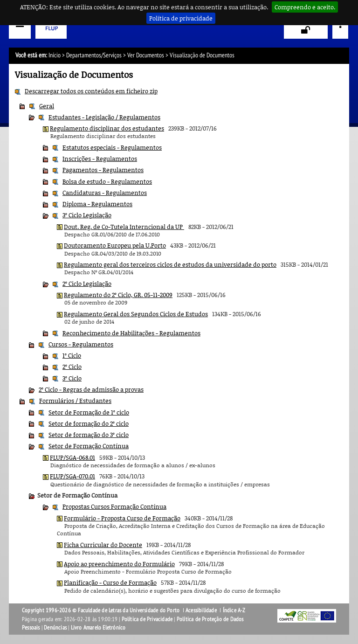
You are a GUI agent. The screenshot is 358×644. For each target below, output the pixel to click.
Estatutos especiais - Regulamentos (112, 147)
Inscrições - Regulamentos (100, 159)
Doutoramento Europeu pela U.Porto (115, 245)
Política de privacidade (181, 18)
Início (55, 55)
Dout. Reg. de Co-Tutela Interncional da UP (124, 227)
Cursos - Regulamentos (81, 344)
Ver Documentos (146, 55)
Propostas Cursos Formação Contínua (114, 506)
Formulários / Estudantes (75, 401)
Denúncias (55, 628)
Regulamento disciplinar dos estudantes (107, 128)
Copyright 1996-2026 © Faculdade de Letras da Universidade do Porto (101, 610)
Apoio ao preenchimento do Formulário (119, 564)
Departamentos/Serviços (94, 55)
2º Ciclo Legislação (87, 284)
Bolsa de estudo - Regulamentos (107, 181)
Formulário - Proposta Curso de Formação (122, 518)
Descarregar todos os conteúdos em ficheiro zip (91, 91)
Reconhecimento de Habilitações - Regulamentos (131, 333)
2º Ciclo (72, 367)
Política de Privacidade (147, 619)
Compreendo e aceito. (305, 7)
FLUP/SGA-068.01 (72, 457)
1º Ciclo (72, 355)
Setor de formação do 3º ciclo (89, 435)
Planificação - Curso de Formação (110, 582)
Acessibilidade (201, 610)
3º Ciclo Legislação (87, 215)
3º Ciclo (72, 378)
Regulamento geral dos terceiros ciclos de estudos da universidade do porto (170, 264)
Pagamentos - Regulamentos (103, 170)
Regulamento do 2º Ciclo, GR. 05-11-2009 (118, 295)
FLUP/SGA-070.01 (72, 476)
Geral (47, 106)
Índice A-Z (234, 610)
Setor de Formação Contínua (89, 446)
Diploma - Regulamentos (97, 204)
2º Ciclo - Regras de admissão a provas (91, 389)
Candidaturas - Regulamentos (105, 193)
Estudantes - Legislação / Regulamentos (104, 117)
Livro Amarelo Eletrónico (98, 628)
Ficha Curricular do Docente (103, 545)
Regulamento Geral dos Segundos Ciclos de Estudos (136, 314)
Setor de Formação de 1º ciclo (89, 412)
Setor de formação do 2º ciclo (89, 423)
